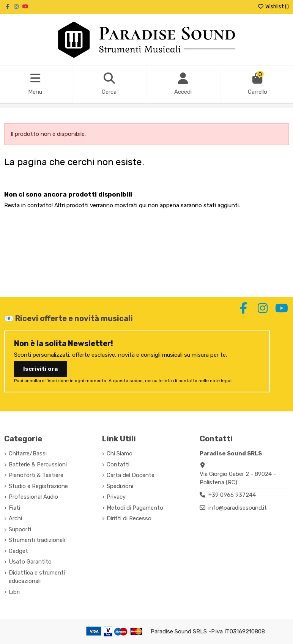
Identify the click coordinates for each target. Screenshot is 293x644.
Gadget (18, 551)
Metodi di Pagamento (135, 508)
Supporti (20, 529)
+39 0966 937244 (232, 495)
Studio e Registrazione (38, 486)
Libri (14, 592)
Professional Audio (33, 497)
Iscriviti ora (40, 369)
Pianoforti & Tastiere (36, 475)
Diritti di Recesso (129, 518)
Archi (15, 518)
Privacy (116, 497)
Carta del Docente (131, 475)
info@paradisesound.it (238, 508)
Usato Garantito (30, 562)
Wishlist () (273, 7)
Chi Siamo (120, 453)
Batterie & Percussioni (38, 464)
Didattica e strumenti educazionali (37, 577)
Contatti (118, 464)
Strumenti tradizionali (37, 540)
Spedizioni (120, 486)
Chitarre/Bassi (28, 453)
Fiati (14, 508)
